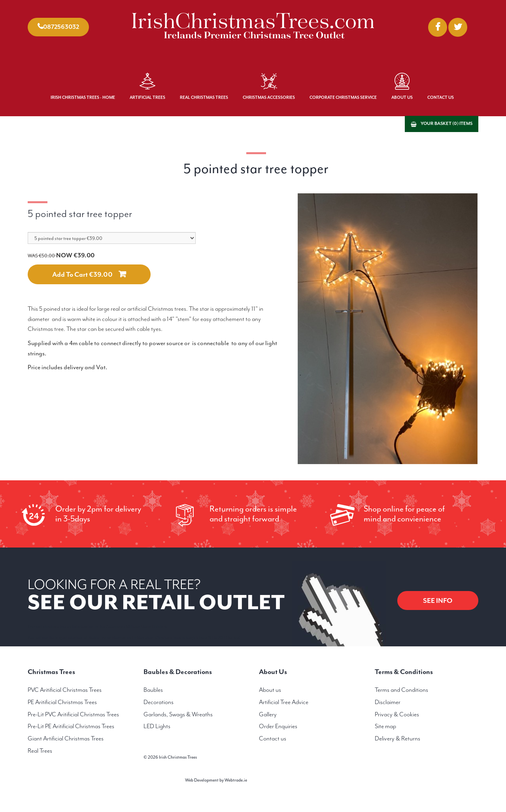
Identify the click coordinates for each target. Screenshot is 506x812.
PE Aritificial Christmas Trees (62, 702)
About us (270, 690)
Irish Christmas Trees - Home (83, 97)
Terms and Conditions (401, 690)
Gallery (268, 714)
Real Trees (40, 751)
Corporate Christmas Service (343, 97)
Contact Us (441, 97)
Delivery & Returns (397, 738)
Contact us (273, 738)
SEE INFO (438, 601)
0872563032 (61, 27)
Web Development (202, 780)
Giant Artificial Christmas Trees (66, 738)
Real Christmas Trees (204, 97)
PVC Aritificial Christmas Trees (65, 690)
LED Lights (157, 726)
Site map (385, 726)
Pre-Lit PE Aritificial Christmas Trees (71, 726)
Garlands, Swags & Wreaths (178, 714)
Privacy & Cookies (397, 714)
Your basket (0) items (447, 124)
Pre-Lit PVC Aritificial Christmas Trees (73, 714)
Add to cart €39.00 (82, 274)
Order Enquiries (278, 726)
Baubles (153, 690)
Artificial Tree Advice (284, 702)
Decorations (159, 702)
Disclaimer (388, 702)
